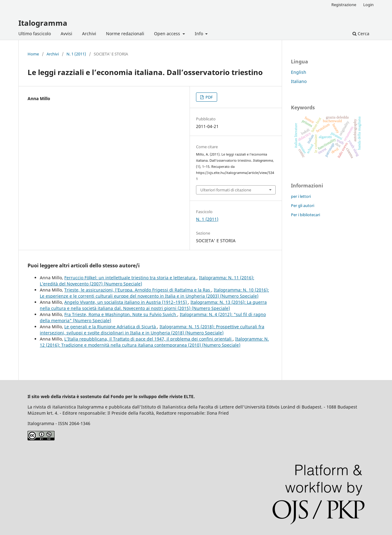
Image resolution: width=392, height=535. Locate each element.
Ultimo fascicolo (35, 34)
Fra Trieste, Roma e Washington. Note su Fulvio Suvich (121, 314)
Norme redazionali (125, 34)
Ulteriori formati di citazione (226, 190)
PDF (209, 97)
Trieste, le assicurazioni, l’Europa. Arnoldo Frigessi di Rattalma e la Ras (138, 290)
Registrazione (344, 5)
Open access (168, 34)
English (299, 72)
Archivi (89, 34)
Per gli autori (303, 205)
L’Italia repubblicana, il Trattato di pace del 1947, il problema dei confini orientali (149, 339)
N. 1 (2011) (76, 54)
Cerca (361, 34)
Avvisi (66, 34)
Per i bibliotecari (305, 215)
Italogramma (43, 23)
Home (33, 54)
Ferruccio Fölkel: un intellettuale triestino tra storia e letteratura (130, 278)
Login (368, 5)
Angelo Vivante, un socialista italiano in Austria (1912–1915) (126, 302)
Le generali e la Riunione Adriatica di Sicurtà (111, 327)
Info (200, 34)
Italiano (299, 81)
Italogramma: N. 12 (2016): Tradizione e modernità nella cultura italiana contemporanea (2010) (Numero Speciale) (154, 342)
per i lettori (301, 196)
